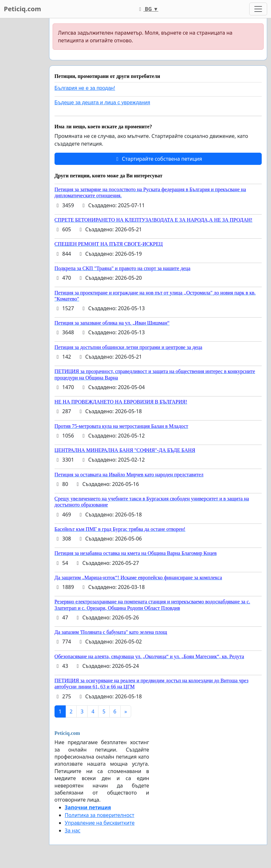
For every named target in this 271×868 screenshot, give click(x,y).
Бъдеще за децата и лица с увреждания (102, 102)
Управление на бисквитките (100, 823)
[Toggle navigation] (258, 9)
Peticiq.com (22, 9)
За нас (73, 830)
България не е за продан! (85, 88)
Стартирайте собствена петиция (158, 159)
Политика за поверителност (100, 815)
